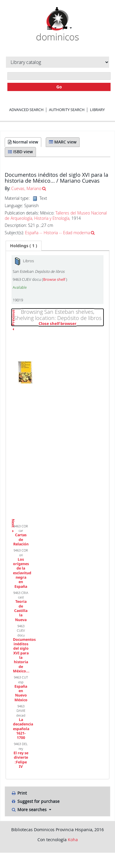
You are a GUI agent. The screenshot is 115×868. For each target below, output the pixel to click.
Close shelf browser (71, 324)
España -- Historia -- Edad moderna (57, 233)
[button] (52, 28)
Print (19, 793)
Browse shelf (55, 279)
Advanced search (26, 110)
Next (13, 520)
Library (97, 110)
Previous (13, 330)
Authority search (67, 110)
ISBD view (20, 152)
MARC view (63, 142)
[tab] (24, 246)
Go (59, 87)
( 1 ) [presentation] (24, 246)
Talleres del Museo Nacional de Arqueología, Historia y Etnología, (56, 216)
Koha (73, 840)
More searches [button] (29, 810)
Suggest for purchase (35, 801)
